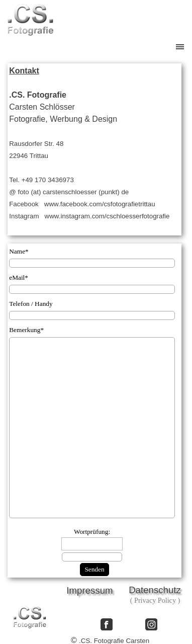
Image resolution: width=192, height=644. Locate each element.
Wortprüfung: (92, 532)
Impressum (89, 590)
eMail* (19, 277)
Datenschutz (155, 590)
